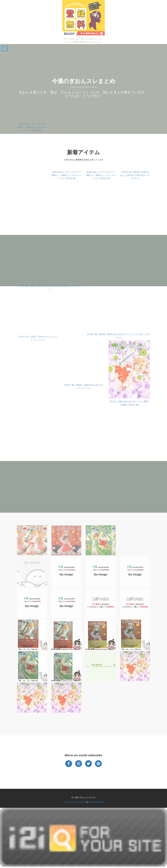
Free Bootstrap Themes (75, 802)
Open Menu (5, 49)
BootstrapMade (96, 802)
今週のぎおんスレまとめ (84, 81)
